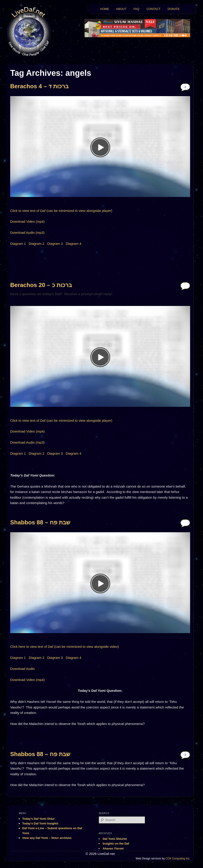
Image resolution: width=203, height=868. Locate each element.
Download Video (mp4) (27, 221)
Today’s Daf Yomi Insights (40, 823)
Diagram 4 (73, 244)
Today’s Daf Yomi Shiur (38, 819)
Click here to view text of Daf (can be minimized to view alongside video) (64, 647)
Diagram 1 (18, 244)
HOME (105, 9)
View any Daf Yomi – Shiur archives (47, 838)
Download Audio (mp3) (27, 233)
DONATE (174, 9)
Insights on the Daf (116, 844)
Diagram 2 (37, 244)
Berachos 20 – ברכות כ (41, 285)
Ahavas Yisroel (113, 848)
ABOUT (121, 9)
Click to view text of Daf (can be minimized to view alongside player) (61, 211)
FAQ (136, 9)
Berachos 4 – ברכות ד (39, 86)
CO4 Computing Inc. (178, 859)
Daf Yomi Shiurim (115, 839)
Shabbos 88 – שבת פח (40, 522)
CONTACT (153, 9)
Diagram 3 (55, 244)
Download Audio (22, 669)
